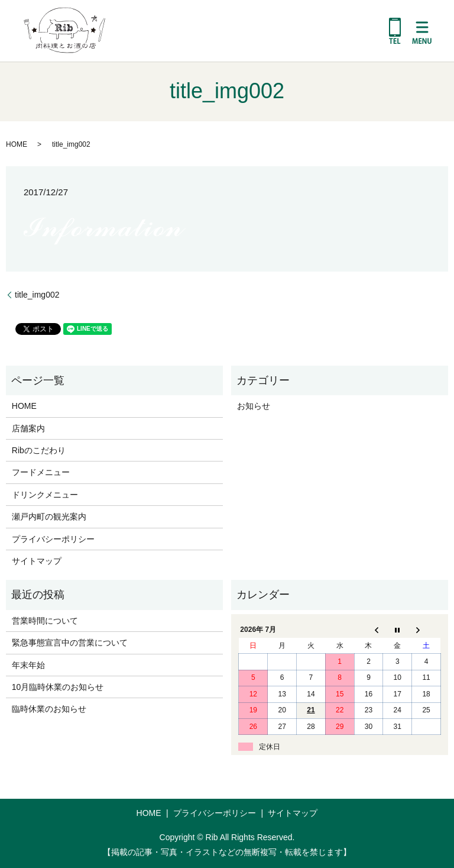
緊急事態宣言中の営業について (70, 643)
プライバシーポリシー (53, 539)
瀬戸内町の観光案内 (49, 517)
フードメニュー (41, 472)
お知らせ (254, 406)
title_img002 (37, 295)
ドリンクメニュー (45, 495)
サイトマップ (37, 561)
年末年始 (28, 665)
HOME (17, 144)
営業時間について (45, 621)
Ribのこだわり (39, 450)
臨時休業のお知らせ (49, 709)
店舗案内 (28, 428)
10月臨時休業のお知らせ (58, 687)
